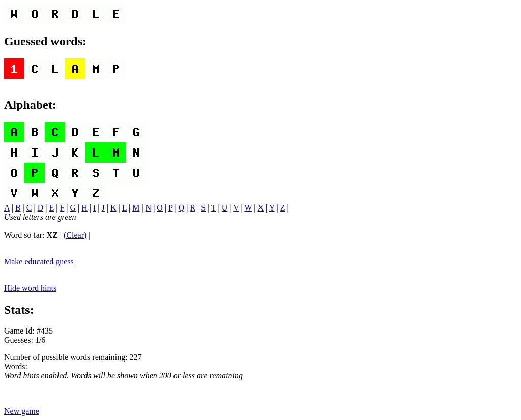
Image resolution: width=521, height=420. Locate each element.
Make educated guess (39, 262)
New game (22, 411)
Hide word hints (30, 288)
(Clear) (75, 235)
